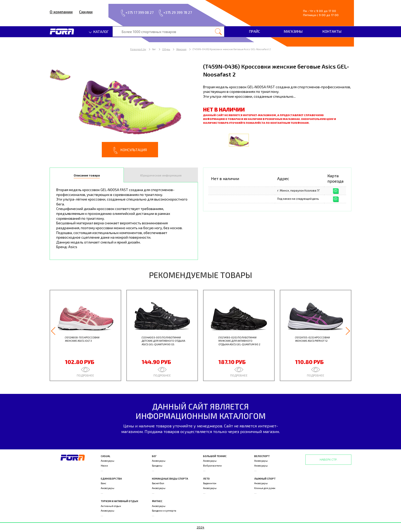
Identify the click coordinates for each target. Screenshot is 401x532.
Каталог (99, 32)
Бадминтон (210, 483)
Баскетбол (158, 483)
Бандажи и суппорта (164, 511)
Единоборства (111, 479)
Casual (105, 456)
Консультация (130, 150)
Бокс (103, 483)
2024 (201, 527)
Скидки (86, 12)
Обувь (166, 49)
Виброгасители (212, 465)
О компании (61, 12)
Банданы (157, 465)
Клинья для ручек (265, 488)
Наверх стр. (328, 459)
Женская (181, 49)
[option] (124, 110)
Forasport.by (138, 49)
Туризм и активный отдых (119, 501)
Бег (154, 456)
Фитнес (157, 501)
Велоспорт (262, 456)
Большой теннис (215, 456)
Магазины (293, 31)
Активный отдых (111, 506)
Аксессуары (108, 461)
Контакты (332, 31)
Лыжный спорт (265, 479)
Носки (104, 465)
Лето (206, 479)
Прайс (255, 31)
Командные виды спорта (170, 479)
